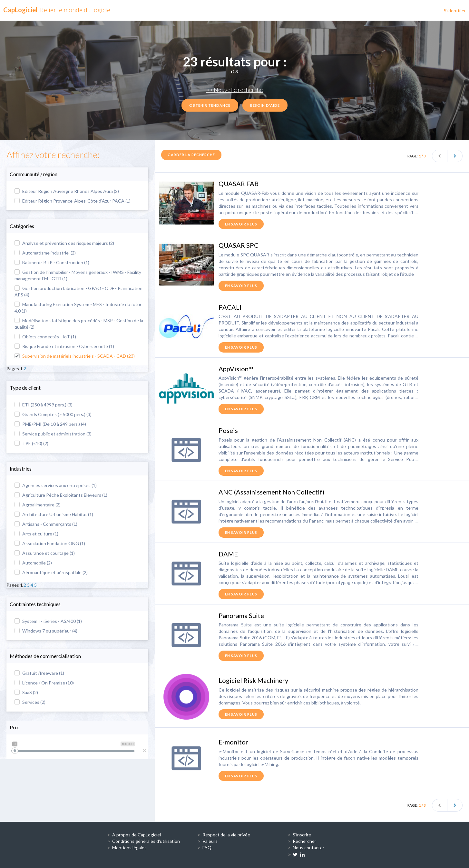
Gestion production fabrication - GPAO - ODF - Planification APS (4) (78, 291)
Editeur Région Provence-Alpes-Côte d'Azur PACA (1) (73, 201)
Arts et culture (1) (36, 534)
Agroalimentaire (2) (38, 505)
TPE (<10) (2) (31, 443)
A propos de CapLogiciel (137, 835)
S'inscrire (302, 835)
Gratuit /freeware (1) (39, 673)
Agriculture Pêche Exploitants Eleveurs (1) (61, 495)
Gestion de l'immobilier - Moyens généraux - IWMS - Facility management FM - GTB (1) (78, 275)
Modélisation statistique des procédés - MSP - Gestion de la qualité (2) (79, 324)
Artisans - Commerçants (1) (46, 524)
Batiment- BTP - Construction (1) (52, 262)
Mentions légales (129, 848)
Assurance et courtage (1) (45, 553)
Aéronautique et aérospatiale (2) (51, 572)
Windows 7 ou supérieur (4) (46, 631)
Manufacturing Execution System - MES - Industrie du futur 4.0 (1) (78, 308)
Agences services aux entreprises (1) (56, 485)
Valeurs (210, 841)
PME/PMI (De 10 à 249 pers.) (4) (50, 424)
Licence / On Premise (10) (44, 683)
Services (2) (30, 702)
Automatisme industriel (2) (45, 253)
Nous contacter (308, 848)
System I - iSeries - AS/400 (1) (48, 621)
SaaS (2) (26, 692)
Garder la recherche (191, 155)
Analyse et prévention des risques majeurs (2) (64, 243)
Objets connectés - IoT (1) (45, 337)
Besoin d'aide (265, 105)
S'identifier (455, 10)
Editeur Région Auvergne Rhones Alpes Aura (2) (67, 191)
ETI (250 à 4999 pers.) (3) (44, 405)
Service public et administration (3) (53, 434)
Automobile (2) (33, 563)
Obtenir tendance (210, 105)
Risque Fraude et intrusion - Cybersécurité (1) (64, 346)
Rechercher (304, 841)
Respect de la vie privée (226, 835)
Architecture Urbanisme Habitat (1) (54, 514)
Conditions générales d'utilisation (146, 841)
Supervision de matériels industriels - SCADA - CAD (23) (75, 356)
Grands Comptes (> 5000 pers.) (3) (53, 414)
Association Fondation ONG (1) (50, 543)
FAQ (207, 848)
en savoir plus (241, 224)
